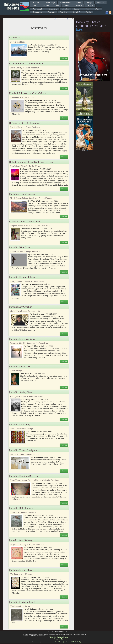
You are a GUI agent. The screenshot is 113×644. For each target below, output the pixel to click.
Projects (51, 12)
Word (87, 9)
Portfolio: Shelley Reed (21, 392)
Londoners (14, 38)
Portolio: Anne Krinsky (21, 540)
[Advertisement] (101, 116)
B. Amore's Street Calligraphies (25, 123)
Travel (77, 9)
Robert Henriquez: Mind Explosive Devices (31, 162)
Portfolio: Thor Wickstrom (22, 194)
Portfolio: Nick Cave (20, 247)
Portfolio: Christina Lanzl (22, 602)
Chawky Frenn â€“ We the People (26, 63)
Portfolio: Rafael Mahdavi (22, 508)
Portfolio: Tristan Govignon (23, 450)
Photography (38, 9)
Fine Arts (46, 6)
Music (67, 6)
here (79, 29)
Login (88, 12)
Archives (64, 12)
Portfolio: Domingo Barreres (23, 476)
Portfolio (78, 6)
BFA (87, 151)
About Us (37, 3)
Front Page (50, 3)
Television (53, 9)
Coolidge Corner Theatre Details (25, 221)
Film (35, 6)
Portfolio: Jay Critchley (21, 307)
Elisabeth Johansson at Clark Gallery (28, 93)
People (90, 6)
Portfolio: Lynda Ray (20, 424)
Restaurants (38, 12)
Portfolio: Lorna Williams (22, 339)
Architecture (65, 3)
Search (77, 12)
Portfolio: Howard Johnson (23, 277)
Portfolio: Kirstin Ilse (20, 366)
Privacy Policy (59, 639)
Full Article (64, 58)
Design (89, 3)
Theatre (65, 9)
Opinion (101, 3)
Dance (78, 3)
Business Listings (63, 637)
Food (57, 6)
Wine (97, 9)
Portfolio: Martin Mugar (21, 570)
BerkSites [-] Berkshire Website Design (68, 642)
